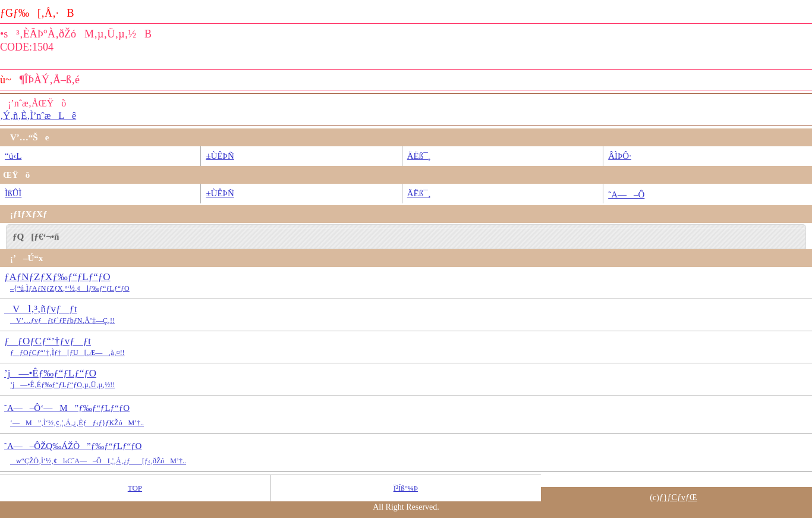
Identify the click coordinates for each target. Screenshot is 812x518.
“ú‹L (13, 156)
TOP (135, 488)
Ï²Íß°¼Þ (406, 488)
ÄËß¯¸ (419, 156)
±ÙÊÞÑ (220, 156)
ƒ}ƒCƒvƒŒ (678, 497)
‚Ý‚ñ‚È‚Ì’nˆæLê (38, 116)
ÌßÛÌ (13, 193)
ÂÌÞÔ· (620, 156)
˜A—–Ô (626, 194)
